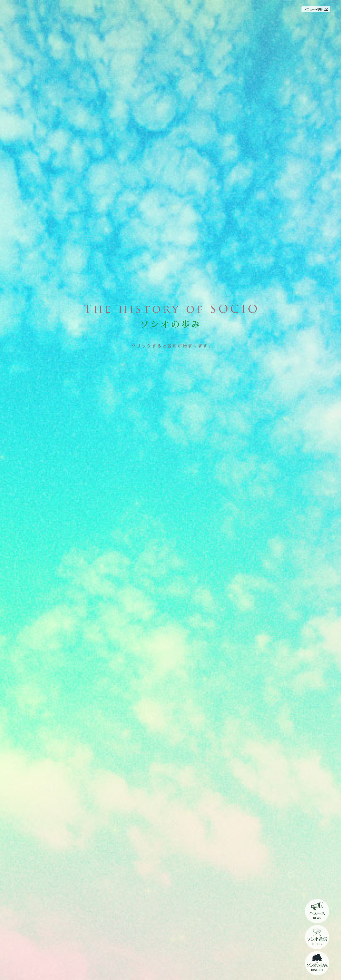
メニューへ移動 (313, 9)
